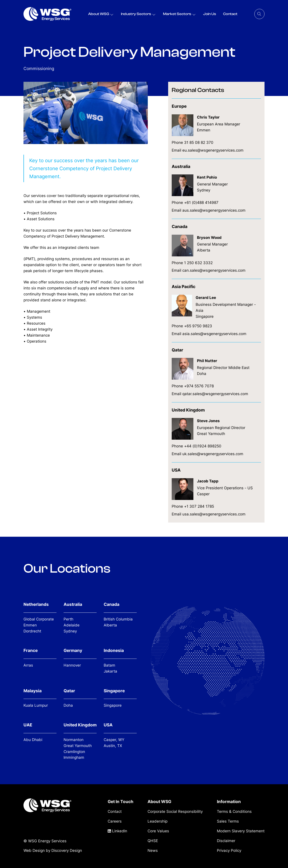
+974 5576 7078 (199, 386)
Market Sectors (177, 14)
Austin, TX (113, 746)
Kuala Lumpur (36, 705)
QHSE (153, 841)
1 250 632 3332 (198, 263)
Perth (68, 619)
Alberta (110, 625)
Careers (115, 821)
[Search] (259, 14)
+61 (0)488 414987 (201, 203)
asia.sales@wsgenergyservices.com (214, 334)
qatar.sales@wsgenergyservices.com (215, 394)
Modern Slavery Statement (241, 831)
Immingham (74, 757)
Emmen (30, 625)
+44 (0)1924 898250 (203, 446)
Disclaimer (226, 841)
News (153, 850)
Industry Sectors (136, 14)
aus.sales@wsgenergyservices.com (214, 210)
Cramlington (74, 752)
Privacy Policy (229, 850)
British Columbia (118, 619)
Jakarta (110, 671)
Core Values (158, 831)
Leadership (158, 821)
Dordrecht (32, 631)
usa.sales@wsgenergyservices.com (214, 514)
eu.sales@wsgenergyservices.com (213, 150)
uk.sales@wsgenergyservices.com (213, 454)
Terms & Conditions (234, 811)
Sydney (70, 631)
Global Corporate (39, 619)
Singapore (113, 705)
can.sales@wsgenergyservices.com (214, 270)
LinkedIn (117, 831)
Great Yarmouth (78, 746)
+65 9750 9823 (198, 326)
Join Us (210, 14)
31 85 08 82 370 (199, 142)
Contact (230, 14)
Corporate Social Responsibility (175, 811)
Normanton (74, 740)
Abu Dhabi (33, 740)
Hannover (72, 665)
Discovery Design (67, 850)
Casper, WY (114, 740)
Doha (68, 705)
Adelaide (72, 625)
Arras (28, 665)
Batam (109, 665)
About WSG (99, 14)
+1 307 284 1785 (199, 506)
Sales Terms (228, 821)
